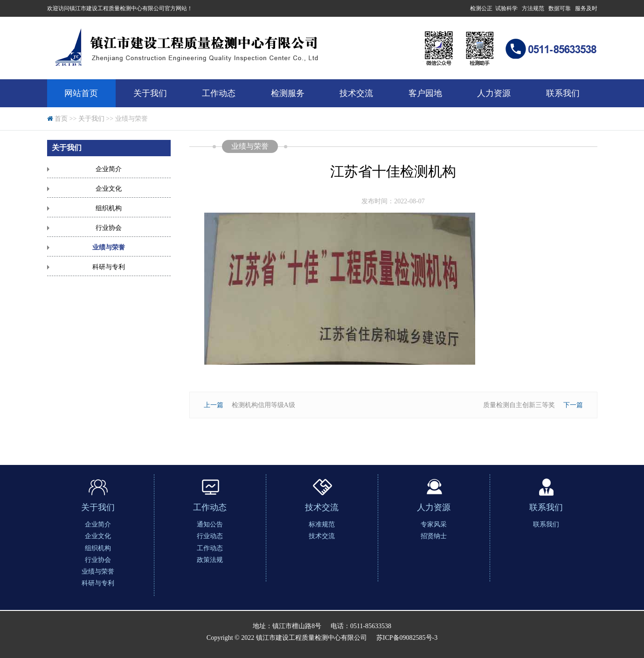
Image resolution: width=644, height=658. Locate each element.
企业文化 (109, 189)
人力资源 (494, 93)
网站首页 (81, 93)
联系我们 (563, 93)
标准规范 (322, 524)
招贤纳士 (434, 536)
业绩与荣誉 (109, 247)
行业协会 (109, 228)
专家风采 (434, 524)
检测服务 (288, 93)
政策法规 (210, 560)
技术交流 (356, 93)
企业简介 (109, 169)
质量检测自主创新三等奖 (519, 405)
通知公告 (210, 524)
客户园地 (425, 93)
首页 (61, 119)
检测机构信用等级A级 (263, 405)
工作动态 (219, 93)
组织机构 (109, 208)
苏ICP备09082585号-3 (407, 638)
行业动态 (210, 536)
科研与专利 (109, 267)
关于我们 (150, 93)
